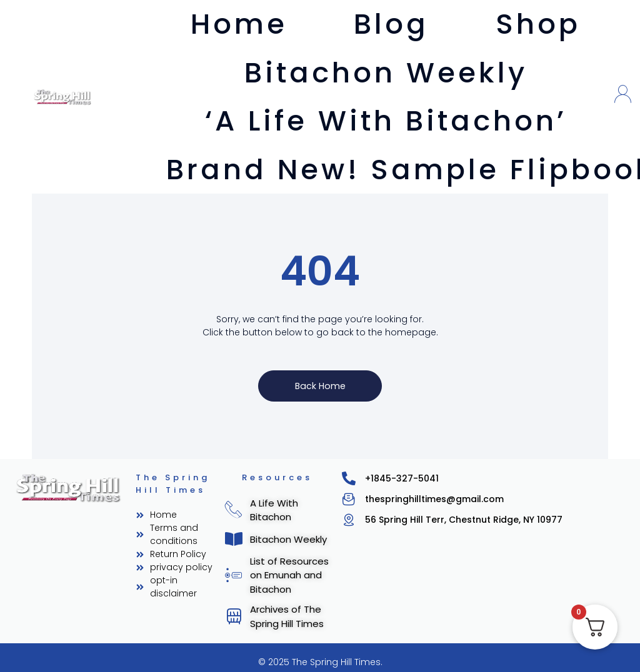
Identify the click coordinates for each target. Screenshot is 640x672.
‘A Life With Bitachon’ (386, 121)
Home (239, 24)
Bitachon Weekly (386, 73)
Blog (391, 24)
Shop (538, 24)
